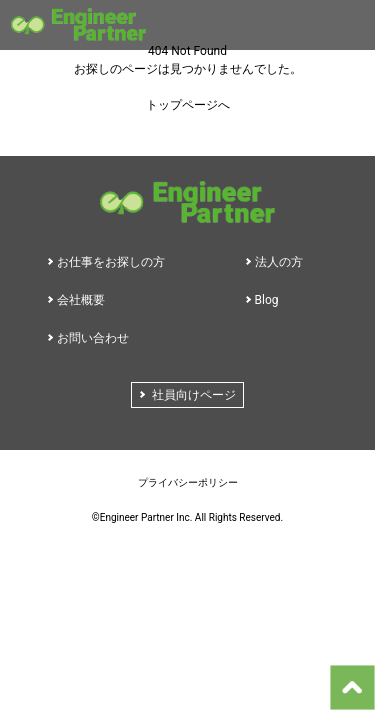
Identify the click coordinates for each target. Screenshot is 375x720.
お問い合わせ (93, 338)
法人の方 (279, 262)
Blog (267, 300)
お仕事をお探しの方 (111, 262)
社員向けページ (194, 395)
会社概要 (81, 300)
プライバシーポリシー (188, 482)
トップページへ (188, 105)
